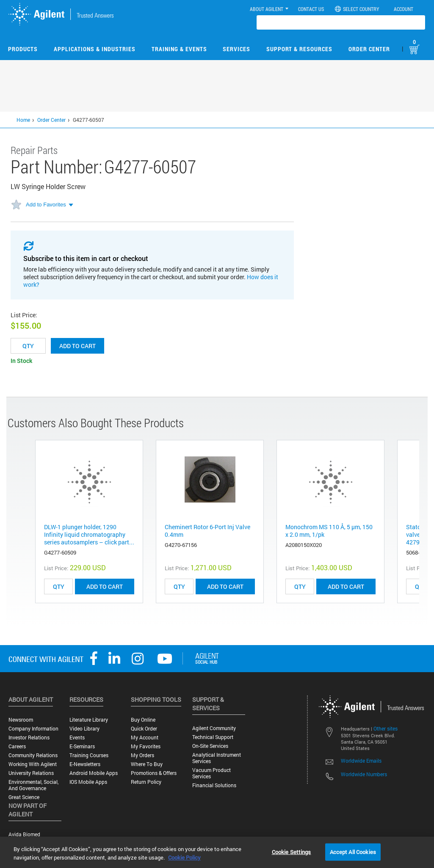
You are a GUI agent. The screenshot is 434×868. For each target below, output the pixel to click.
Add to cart (77, 346)
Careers (17, 746)
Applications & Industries (95, 49)
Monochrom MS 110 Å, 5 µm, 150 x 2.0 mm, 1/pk (329, 531)
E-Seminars (82, 746)
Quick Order (144, 729)
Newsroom (21, 720)
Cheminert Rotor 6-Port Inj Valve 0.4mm (207, 531)
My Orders (142, 755)
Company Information (33, 729)
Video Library (84, 729)
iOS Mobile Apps (88, 782)
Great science (24, 797)
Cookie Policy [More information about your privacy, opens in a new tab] (184, 857)
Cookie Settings (292, 852)
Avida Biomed (24, 834)
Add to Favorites (46, 205)
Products (23, 49)
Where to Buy (147, 764)
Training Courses (89, 755)
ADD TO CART (105, 586)
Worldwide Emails (361, 761)
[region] (217, 852)
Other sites (386, 728)
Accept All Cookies (353, 852)
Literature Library (89, 720)
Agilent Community (214, 728)
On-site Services (210, 746)
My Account (145, 738)
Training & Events (179, 49)
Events (77, 738)
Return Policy (146, 782)
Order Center (369, 49)
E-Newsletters (85, 764)
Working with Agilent (33, 764)
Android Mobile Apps (94, 773)
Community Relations (33, 755)
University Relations (31, 773)
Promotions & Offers (154, 773)
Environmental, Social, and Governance (33, 785)
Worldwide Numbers (364, 774)
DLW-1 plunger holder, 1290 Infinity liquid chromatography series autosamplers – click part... (89, 534)
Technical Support (213, 737)
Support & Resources (299, 49)
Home (23, 120)
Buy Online (143, 720)
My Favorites (146, 746)
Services (236, 49)
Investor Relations (29, 738)
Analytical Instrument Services (217, 758)
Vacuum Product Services (211, 773)
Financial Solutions (214, 785)
